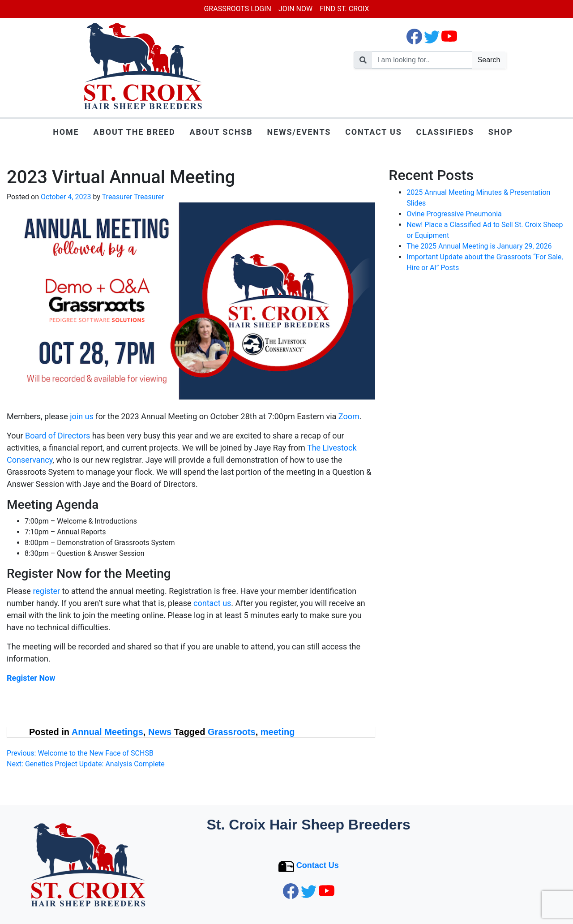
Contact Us (373, 132)
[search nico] (422, 60)
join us (82, 416)
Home (66, 132)
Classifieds (445, 132)
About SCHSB (221, 132)
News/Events (299, 132)
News (160, 732)
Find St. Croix (344, 9)
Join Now (295, 9)
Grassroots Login (237, 9)
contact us (212, 603)
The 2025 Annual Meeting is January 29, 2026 (479, 246)
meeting (278, 732)
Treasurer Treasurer (133, 197)
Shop (501, 132)
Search (489, 60)
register (46, 591)
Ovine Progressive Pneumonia (454, 214)
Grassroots (232, 732)
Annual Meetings (107, 732)
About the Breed (135, 132)
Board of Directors (58, 436)
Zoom (349, 416)
